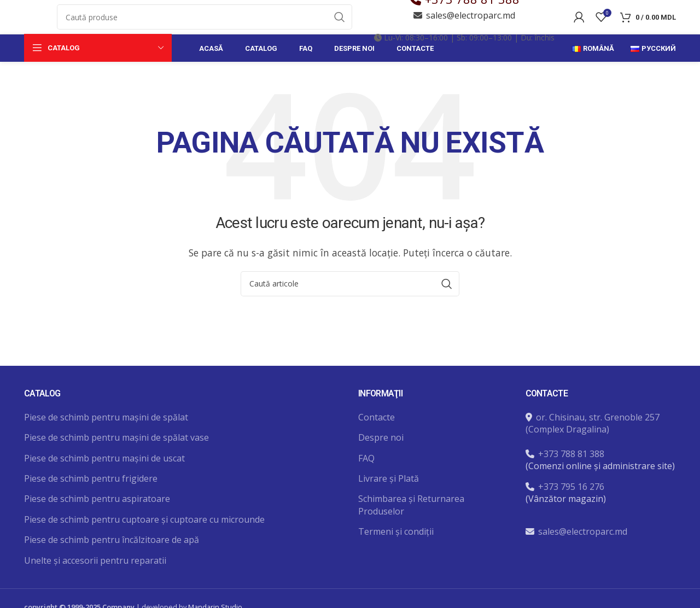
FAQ (366, 489)
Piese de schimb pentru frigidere (91, 510)
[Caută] (205, 33)
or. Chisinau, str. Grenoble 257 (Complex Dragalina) (593, 454)
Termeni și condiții (396, 563)
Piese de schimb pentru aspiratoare (97, 530)
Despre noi (381, 469)
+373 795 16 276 (571, 518)
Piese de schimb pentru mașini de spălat (106, 448)
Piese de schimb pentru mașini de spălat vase (116, 469)
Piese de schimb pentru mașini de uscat (104, 489)
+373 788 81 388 (472, 15)
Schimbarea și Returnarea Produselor (411, 536)
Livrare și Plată (389, 510)
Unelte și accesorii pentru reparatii (95, 592)
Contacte (377, 448)
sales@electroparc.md (471, 31)
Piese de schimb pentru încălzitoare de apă (112, 571)
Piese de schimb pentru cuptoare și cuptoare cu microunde (144, 551)
